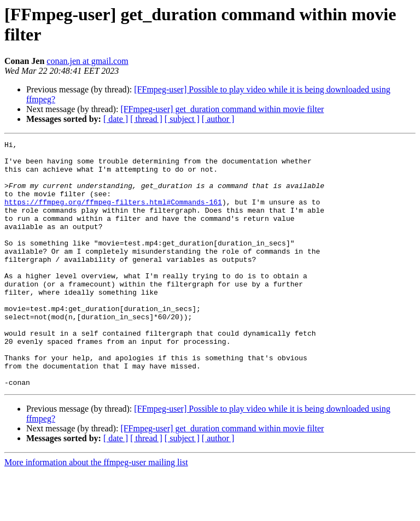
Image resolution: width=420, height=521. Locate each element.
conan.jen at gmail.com (87, 61)
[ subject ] (182, 119)
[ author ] (218, 119)
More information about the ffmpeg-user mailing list (96, 511)
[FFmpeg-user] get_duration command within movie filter (222, 109)
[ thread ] (146, 119)
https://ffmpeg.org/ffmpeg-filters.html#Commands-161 (113, 215)
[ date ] (116, 119)
